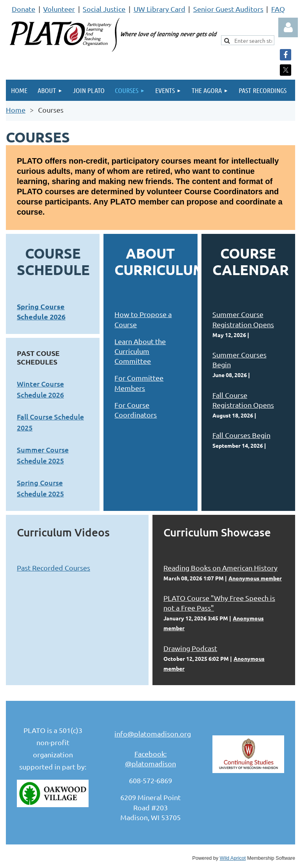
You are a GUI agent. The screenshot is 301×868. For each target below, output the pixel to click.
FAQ (278, 9)
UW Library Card (160, 9)
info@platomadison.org (153, 734)
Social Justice (104, 9)
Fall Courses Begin (241, 435)
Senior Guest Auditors (228, 9)
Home (16, 110)
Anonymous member (255, 578)
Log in (288, 27)
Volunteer (59, 9)
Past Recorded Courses (53, 568)
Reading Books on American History (220, 568)
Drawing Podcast (190, 648)
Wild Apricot (233, 858)
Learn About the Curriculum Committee (140, 351)
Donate (24, 9)
